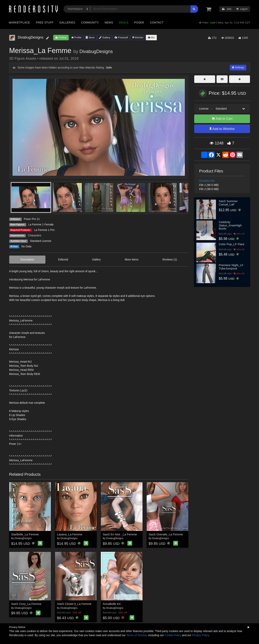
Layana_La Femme (70, 534)
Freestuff (121, 37)
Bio (151, 37)
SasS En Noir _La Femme (120, 534)
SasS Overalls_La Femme (166, 534)
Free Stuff (45, 23)
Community (90, 23)
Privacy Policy (200, 635)
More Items (132, 259)
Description (27, 259)
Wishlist (138, 37)
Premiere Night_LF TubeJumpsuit (231, 267)
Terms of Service (137, 635)
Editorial (63, 259)
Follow (61, 37)
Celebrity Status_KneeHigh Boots (230, 225)
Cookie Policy (173, 635)
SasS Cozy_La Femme (26, 604)
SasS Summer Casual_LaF (228, 203)
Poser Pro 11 (32, 219)
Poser (139, 23)
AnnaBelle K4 (112, 604)
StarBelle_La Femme (25, 534)
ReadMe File (207, 181)
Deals (124, 23)
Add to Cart (222, 119)
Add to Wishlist (222, 129)
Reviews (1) (170, 259)
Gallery (105, 37)
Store (90, 37)
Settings (238, 67)
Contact (157, 23)
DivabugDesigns (96, 51)
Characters (35, 235)
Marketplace (19, 23)
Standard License (41, 241)
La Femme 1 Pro (44, 230)
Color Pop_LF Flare (232, 244)
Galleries (67, 23)
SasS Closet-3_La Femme (74, 604)
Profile (76, 37)
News (109, 23)
